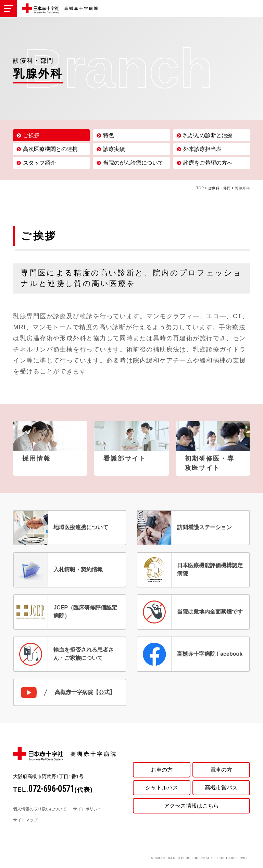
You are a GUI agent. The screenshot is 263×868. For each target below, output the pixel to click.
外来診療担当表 (202, 149)
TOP (200, 188)
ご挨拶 (31, 135)
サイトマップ (25, 820)
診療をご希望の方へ (208, 163)
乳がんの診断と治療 (208, 135)
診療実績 (114, 149)
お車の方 (162, 769)
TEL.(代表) (53, 790)
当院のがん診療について (133, 163)
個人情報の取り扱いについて (40, 809)
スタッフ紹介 (39, 163)
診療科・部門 (220, 188)
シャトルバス (162, 788)
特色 (109, 135)
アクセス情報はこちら (191, 806)
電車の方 (221, 769)
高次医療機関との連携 (50, 149)
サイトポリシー (87, 809)
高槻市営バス (221, 788)
